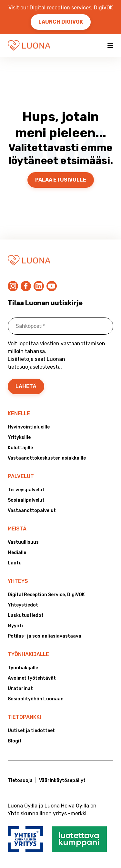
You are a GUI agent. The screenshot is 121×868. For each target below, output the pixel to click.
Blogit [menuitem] (15, 741)
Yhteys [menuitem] (18, 581)
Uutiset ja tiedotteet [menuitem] (31, 731)
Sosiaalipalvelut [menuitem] (26, 500)
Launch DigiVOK (61, 22)
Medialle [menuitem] (17, 553)
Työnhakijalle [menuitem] (28, 654)
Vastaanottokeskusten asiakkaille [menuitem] (47, 458)
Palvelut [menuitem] (21, 476)
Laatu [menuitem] (15, 563)
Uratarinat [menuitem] (20, 689)
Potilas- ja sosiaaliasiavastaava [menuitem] (45, 636)
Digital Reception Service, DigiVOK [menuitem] (46, 595)
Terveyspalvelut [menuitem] (26, 490)
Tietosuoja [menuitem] (20, 780)
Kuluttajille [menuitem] (20, 448)
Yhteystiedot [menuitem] (23, 605)
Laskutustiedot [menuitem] (26, 615)
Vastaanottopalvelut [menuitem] (32, 511)
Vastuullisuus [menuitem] (23, 542)
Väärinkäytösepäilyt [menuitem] (62, 780)
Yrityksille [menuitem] (19, 437)
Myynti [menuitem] (15, 626)
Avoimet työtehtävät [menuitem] (32, 678)
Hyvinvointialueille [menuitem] (29, 427)
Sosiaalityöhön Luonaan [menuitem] (36, 699)
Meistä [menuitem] (17, 529)
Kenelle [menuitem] (19, 413)
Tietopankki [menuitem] (24, 717)
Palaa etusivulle (61, 180)
